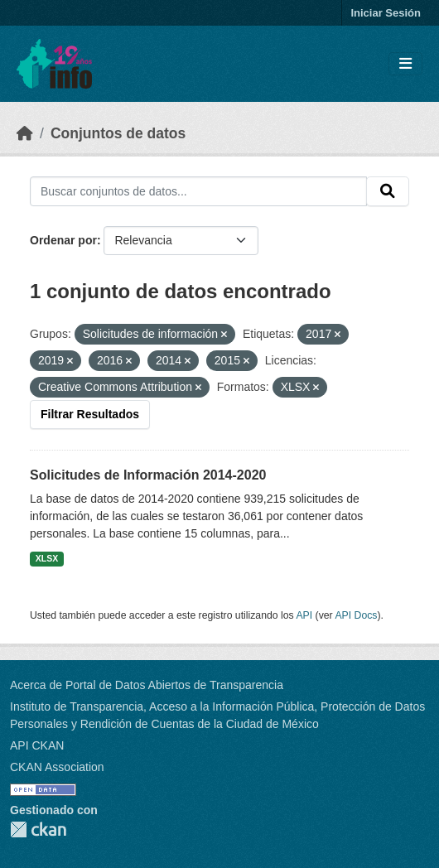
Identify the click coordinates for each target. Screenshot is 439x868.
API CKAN (37, 745)
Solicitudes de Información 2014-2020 (148, 475)
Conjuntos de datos (118, 133)
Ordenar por (63, 240)
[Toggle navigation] (405, 64)
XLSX (47, 558)
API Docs (356, 615)
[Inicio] (25, 133)
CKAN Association (57, 767)
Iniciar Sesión (386, 13)
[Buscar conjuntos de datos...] (198, 191)
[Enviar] (388, 191)
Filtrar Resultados (90, 414)
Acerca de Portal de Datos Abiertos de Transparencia (147, 685)
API (304, 615)
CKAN (38, 829)
